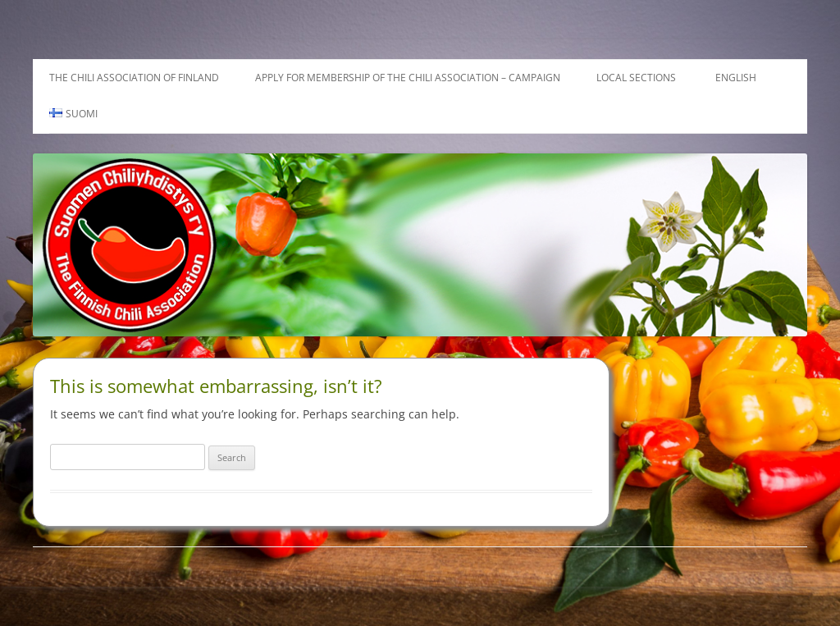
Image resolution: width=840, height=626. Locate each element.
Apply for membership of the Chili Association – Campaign (408, 78)
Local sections (636, 78)
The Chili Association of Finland (134, 78)
